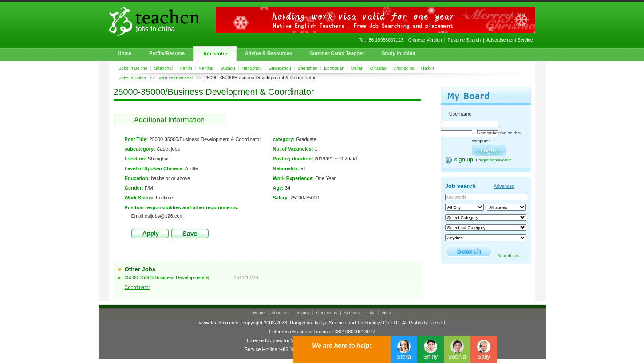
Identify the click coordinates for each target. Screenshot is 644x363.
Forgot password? (493, 160)
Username (460, 114)
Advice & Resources (269, 53)
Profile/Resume (167, 53)
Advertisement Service (510, 40)
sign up (464, 159)
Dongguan (334, 68)
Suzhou (228, 68)
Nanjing (206, 68)
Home (125, 53)
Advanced (504, 186)
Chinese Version (425, 40)
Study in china (398, 53)
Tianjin (186, 68)
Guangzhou (280, 68)
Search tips (508, 256)
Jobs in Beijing (134, 68)
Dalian (357, 68)
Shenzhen (308, 68)
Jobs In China (133, 78)
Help (387, 313)
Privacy (302, 313)
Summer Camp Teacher (337, 53)
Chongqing (404, 68)
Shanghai (163, 68)
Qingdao (378, 68)
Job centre (215, 54)
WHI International (176, 78)
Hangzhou (252, 68)
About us (280, 313)
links (371, 313)
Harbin (428, 68)
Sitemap (352, 313)
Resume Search (464, 40)
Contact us (327, 313)
